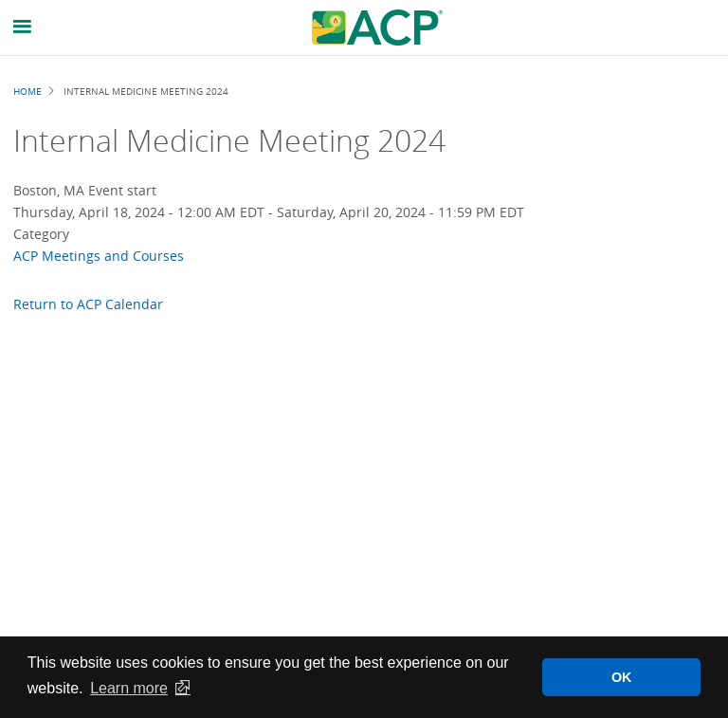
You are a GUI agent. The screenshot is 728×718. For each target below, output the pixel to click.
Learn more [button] (129, 688)
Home (27, 91)
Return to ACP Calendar (88, 304)
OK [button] (622, 677)
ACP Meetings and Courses (99, 256)
